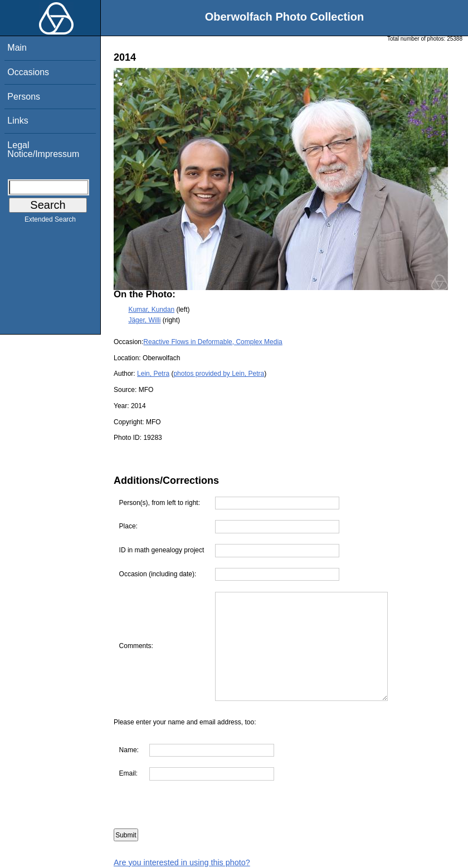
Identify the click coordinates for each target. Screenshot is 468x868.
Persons (24, 97)
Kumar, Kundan (151, 310)
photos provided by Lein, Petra (219, 374)
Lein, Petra (153, 374)
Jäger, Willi (144, 320)
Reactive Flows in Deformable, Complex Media (213, 342)
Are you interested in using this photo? (182, 862)
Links (18, 121)
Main (17, 48)
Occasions (28, 72)
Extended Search (50, 222)
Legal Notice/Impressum (43, 149)
